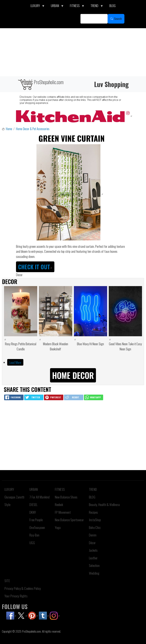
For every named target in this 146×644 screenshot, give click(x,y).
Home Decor (73, 375)
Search (118, 19)
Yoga (58, 527)
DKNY (33, 512)
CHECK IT (35, 267)
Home (9, 129)
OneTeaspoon (37, 527)
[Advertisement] (73, 52)
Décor (92, 543)
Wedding (94, 573)
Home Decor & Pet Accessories (33, 129)
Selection (94, 565)
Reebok (59, 504)
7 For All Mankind (39, 497)
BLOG (92, 497)
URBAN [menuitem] (56, 6)
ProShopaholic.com (41, 84)
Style (7, 504)
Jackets (93, 550)
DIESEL (33, 504)
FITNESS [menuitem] (76, 6)
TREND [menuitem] (95, 6)
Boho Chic (95, 527)
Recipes (93, 512)
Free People (36, 520)
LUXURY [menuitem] (36, 6)
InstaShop (95, 520)
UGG (32, 543)
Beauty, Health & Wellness (104, 504)
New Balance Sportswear (69, 520)
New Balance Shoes (66, 497)
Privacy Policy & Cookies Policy (23, 588)
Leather (93, 558)
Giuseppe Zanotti (14, 497)
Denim (93, 535)
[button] (73, 375)
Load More (15, 362)
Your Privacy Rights (16, 596)
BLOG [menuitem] (112, 6)
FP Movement (63, 512)
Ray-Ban (34, 535)
